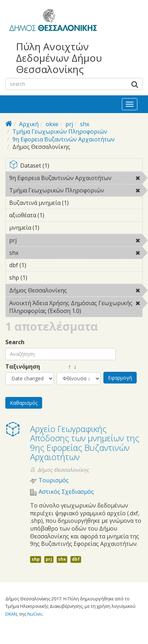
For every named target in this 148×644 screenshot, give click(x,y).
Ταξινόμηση (23, 367)
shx (85, 124)
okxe (52, 124)
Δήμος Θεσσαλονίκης (76, 291)
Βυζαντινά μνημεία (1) (76, 204)
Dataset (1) (76, 166)
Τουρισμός (54, 480)
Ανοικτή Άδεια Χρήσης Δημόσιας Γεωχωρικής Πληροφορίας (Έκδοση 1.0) (76, 308)
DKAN (11, 614)
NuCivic (35, 614)
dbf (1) (37, 265)
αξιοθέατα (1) (55, 215)
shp (36, 559)
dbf (76, 559)
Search (15, 342)
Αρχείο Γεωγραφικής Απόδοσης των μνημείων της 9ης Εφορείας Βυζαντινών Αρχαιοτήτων (85, 443)
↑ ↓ (67, 367)
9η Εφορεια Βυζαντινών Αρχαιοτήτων (64, 139)
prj (69, 124)
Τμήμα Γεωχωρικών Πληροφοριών (60, 131)
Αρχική (29, 124)
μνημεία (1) (50, 228)
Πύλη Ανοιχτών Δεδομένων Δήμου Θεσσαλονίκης (59, 58)
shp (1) (38, 278)
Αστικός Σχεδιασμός (66, 492)
